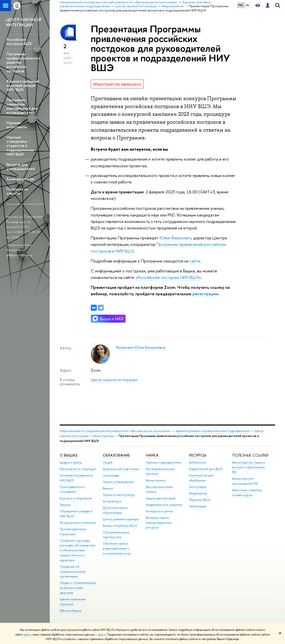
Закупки (65, 505)
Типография (198, 487)
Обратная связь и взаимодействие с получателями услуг (117, 548)
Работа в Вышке (71, 611)
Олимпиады (111, 475)
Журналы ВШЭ (200, 500)
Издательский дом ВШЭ (206, 469)
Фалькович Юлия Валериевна (141, 347)
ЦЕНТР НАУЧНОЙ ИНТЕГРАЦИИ (24, 22)
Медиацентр (198, 493)
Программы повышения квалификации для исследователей (22, 106)
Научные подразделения (163, 462)
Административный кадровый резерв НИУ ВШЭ (23, 85)
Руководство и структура (78, 469)
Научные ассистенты (17, 125)
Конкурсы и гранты (159, 511)
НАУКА (152, 455)
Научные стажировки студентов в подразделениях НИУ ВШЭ (20, 146)
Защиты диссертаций (161, 498)
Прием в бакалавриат (118, 482)
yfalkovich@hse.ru (19, 255)
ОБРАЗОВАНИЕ (116, 455)
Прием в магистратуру (119, 495)
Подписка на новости (17, 191)
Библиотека (197, 462)
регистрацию (206, 294)
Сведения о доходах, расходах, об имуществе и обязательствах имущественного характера (77, 550)
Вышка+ (108, 488)
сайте (195, 261)
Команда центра (20, 179)
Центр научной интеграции (114, 380)
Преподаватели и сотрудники (72, 489)
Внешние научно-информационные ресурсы (159, 523)
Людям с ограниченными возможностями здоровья (78, 588)
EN (247, 5)
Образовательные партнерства (116, 535)
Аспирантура (112, 501)
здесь (27, 635)
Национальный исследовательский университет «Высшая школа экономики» (115, 431)
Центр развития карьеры (121, 519)
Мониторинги (156, 480)
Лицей (108, 462)
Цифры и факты (71, 462)
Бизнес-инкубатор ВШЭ (120, 526)
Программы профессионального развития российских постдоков (23, 62)
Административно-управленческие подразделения (212, 431)
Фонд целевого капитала (78, 523)
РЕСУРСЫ (198, 455)
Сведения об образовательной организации (72, 572)
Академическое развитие (164, 505)
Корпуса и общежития (76, 498)
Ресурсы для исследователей (21, 167)
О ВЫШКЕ (69, 455)
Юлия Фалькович (175, 238)
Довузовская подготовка (121, 469)
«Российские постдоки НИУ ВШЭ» (168, 277)
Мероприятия (104, 436)
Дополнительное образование (115, 510)
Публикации (198, 506)
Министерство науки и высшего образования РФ (248, 467)
